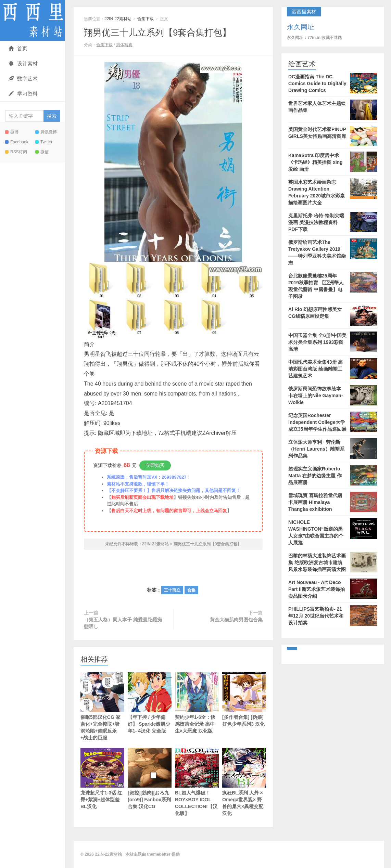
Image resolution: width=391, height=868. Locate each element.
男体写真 (124, 45)
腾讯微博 (46, 132)
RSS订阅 (16, 152)
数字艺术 (23, 79)
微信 (42, 152)
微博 (12, 132)
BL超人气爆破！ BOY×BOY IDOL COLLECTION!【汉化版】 (197, 782)
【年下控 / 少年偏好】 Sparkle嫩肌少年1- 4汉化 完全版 (150, 703)
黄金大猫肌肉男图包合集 (236, 620)
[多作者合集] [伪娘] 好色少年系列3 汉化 (244, 699)
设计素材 (23, 63)
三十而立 (172, 590)
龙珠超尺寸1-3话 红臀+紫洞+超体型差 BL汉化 (102, 779)
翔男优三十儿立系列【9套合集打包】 (157, 33)
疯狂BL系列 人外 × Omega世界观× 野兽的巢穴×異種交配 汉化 (244, 782)
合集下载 (146, 19)
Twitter (44, 142)
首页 (18, 48)
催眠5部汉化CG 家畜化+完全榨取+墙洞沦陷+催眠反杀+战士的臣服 (102, 706)
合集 (191, 590)
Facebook (17, 142)
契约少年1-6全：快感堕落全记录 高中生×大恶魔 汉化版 (197, 703)
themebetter (159, 854)
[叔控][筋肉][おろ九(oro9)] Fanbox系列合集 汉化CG (150, 779)
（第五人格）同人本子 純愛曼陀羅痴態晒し (123, 623)
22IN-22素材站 (33, 21)
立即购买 (155, 465)
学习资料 (23, 94)
